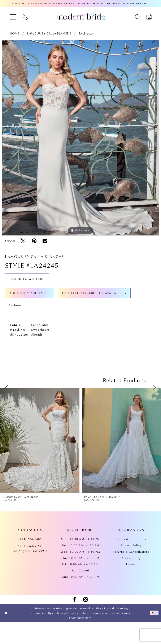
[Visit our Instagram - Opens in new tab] (86, 621)
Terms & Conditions (131, 561)
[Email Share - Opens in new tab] (45, 241)
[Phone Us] (25, 17)
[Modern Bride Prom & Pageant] (80, 17)
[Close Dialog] (7, 635)
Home (15, 33)
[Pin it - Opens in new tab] (34, 241)
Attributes (15, 327)
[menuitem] (13, 17)
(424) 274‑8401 (30, 561)
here (88, 639)
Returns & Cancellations (131, 573)
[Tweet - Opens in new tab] (23, 241)
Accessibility (131, 580)
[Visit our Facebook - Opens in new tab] (74, 621)
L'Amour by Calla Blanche (49, 33)
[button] (13, 17)
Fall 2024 (86, 33)
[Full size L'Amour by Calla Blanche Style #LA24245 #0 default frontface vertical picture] (80, 138)
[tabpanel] (80, 138)
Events (131, 586)
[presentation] (40, 462)
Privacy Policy (131, 567)
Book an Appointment (34, 297)
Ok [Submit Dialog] (154, 635)
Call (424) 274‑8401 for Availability (49, 314)
